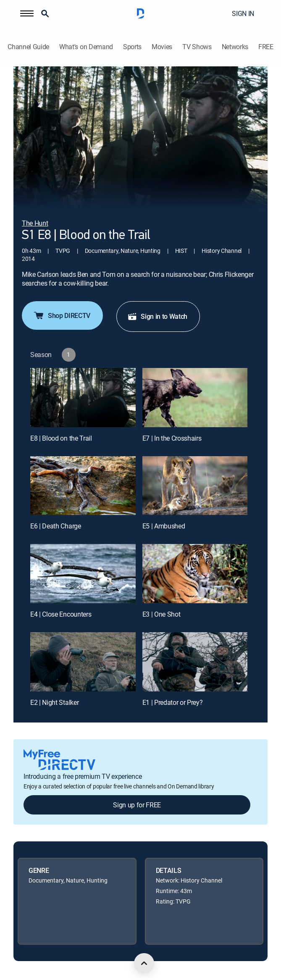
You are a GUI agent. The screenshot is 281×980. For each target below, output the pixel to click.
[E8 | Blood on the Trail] (83, 398)
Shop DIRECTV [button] (62, 315)
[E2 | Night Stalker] (83, 662)
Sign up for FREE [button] (137, 805)
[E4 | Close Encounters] (83, 574)
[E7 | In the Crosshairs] (195, 398)
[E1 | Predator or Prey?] (195, 662)
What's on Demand (86, 47)
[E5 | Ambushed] (195, 486)
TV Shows (197, 47)
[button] (27, 13)
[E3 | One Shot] (195, 574)
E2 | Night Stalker (54, 702)
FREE (266, 47)
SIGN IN (243, 13)
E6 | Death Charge (56, 526)
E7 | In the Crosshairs (172, 438)
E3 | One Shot (162, 614)
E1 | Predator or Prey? (173, 702)
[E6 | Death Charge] (83, 486)
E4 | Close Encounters (61, 614)
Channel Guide (28, 47)
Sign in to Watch (157, 316)
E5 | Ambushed (164, 526)
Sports (132, 47)
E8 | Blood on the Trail (61, 438)
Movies (162, 47)
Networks (235, 47)
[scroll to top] (144, 963)
